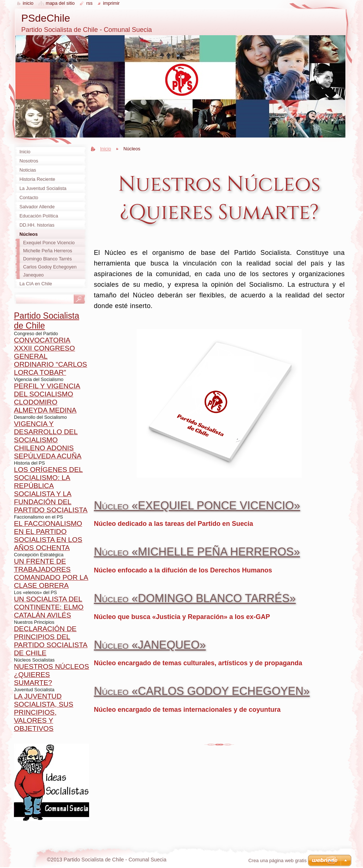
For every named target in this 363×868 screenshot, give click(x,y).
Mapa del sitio (60, 3)
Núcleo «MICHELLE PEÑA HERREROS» (197, 552)
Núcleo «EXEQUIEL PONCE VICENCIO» (197, 505)
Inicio (106, 149)
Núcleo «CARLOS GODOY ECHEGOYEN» (202, 691)
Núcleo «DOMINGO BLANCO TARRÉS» (195, 598)
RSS (89, 3)
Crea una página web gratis (277, 860)
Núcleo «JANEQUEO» (150, 645)
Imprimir (111, 3)
